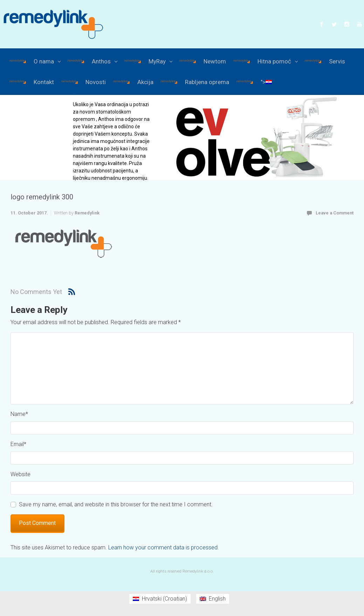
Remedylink (87, 213)
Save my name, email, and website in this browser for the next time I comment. (116, 504)
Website (20, 474)
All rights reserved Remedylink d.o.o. (182, 571)
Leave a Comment (335, 213)
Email (18, 444)
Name (19, 414)
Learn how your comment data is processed (163, 547)
